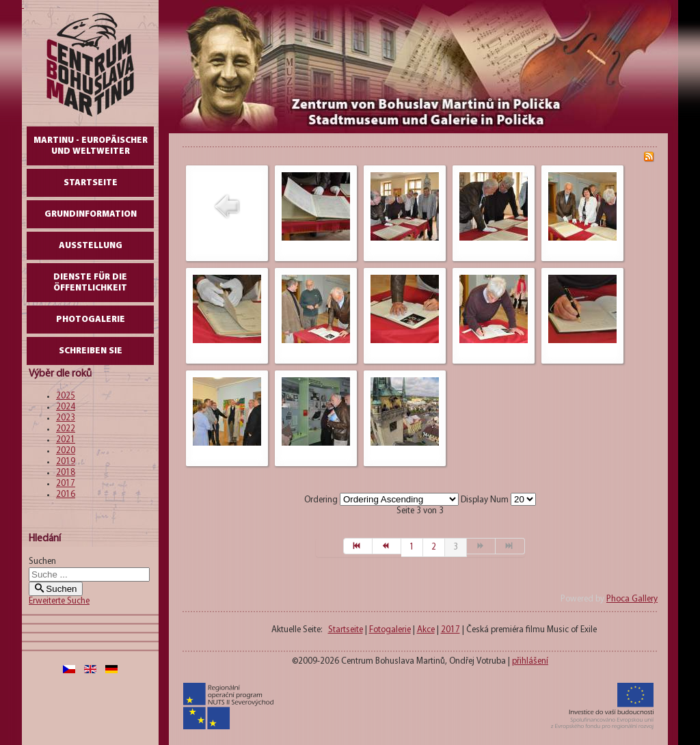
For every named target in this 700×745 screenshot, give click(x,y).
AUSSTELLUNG (91, 246)
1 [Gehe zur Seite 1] (412, 547)
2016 (66, 495)
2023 (66, 418)
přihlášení (530, 661)
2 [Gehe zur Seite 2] (434, 547)
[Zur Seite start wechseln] (358, 546)
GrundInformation (91, 214)
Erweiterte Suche (59, 601)
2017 (66, 484)
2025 (66, 396)
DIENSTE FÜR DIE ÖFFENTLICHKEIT (90, 283)
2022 (66, 429)
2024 (66, 407)
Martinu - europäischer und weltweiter (91, 146)
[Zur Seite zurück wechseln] (387, 546)
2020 (66, 451)
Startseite (91, 183)
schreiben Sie (91, 351)
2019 (66, 462)
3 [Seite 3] (456, 547)
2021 (66, 440)
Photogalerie (91, 320)
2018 (66, 473)
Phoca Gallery (632, 599)
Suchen (42, 561)
